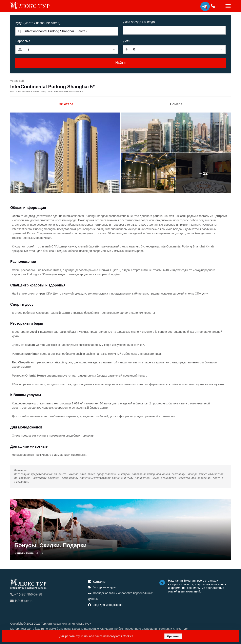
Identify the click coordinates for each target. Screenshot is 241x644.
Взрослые (23, 41)
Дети (127, 41)
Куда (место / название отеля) (38, 23)
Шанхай (17, 81)
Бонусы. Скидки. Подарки (51, 545)
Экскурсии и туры (102, 587)
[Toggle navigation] (226, 6)
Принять (173, 636)
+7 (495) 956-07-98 (26, 594)
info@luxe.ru (22, 601)
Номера (176, 104)
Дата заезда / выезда (139, 22)
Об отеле (66, 104)
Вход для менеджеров (105, 605)
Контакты (97, 582)
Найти (120, 63)
